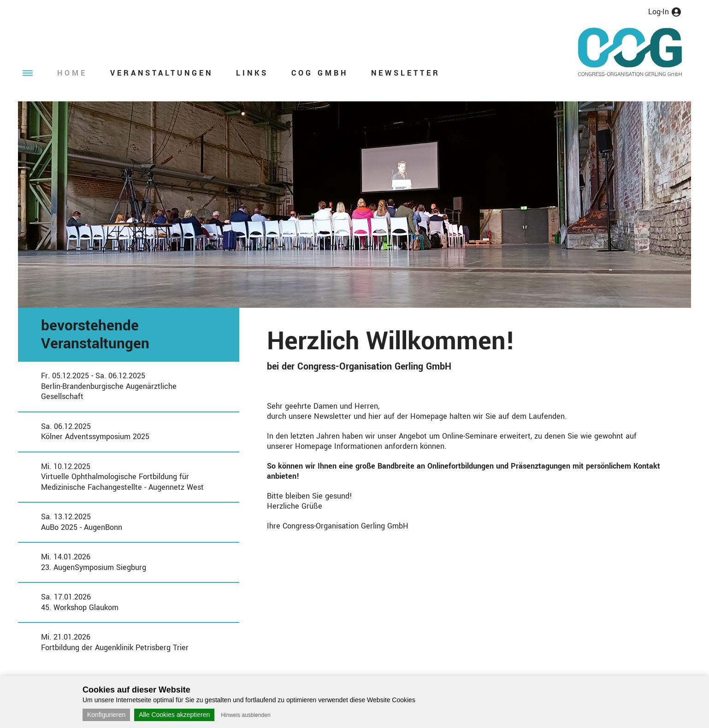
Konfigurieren (106, 715)
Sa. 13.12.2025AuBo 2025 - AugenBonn (82, 522)
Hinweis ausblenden (245, 715)
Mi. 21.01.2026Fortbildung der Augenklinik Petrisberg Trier (115, 642)
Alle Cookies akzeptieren (174, 715)
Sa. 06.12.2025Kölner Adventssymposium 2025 (95, 432)
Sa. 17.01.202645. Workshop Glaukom (80, 602)
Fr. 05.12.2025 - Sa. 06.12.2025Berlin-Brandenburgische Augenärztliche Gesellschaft (109, 386)
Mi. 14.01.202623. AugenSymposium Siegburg (94, 562)
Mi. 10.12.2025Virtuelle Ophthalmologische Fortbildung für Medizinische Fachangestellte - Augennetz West (122, 477)
